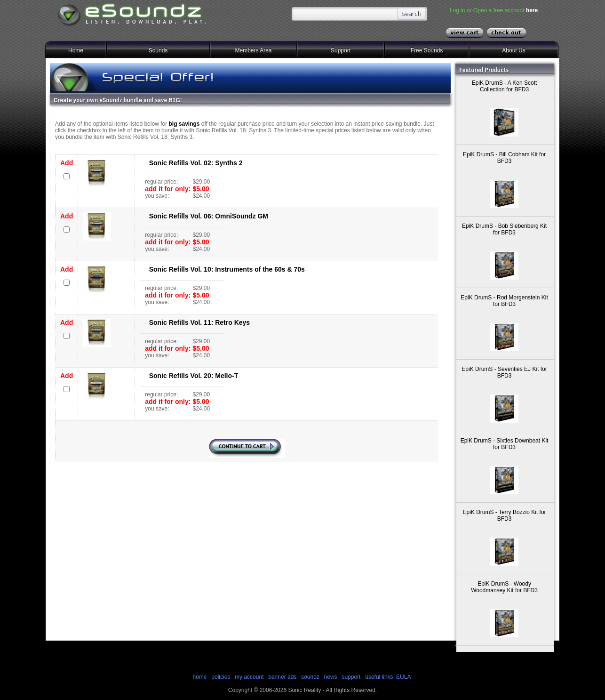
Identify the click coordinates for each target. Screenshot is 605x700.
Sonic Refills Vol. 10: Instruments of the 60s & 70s (227, 269)
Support (341, 50)
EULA (403, 677)
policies (221, 677)
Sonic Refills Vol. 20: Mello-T (194, 376)
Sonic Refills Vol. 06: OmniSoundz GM (209, 216)
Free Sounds (427, 50)
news (331, 677)
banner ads (282, 677)
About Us (513, 50)
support (352, 677)
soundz (310, 677)
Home (76, 50)
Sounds (158, 50)
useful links (379, 677)
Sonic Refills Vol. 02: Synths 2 (196, 163)
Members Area (253, 50)
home (199, 677)
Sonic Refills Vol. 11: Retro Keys (199, 322)
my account (249, 677)
